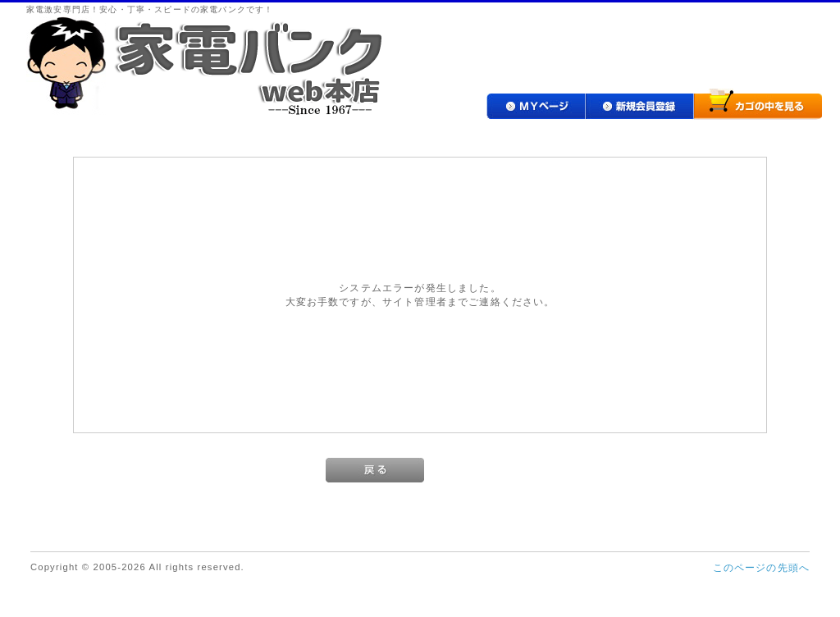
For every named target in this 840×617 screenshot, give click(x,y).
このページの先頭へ (761, 567)
